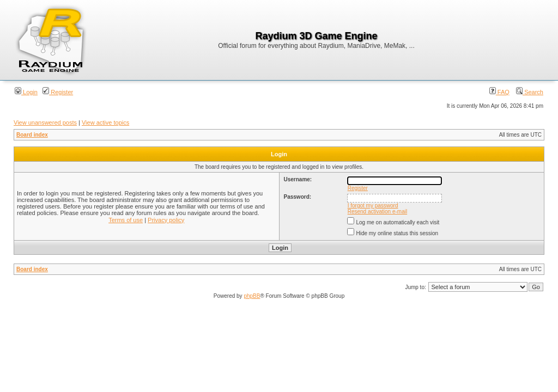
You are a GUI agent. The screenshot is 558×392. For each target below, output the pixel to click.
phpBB (252, 296)
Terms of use (126, 220)
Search (530, 92)
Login (26, 92)
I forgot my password (373, 206)
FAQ (499, 92)
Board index (32, 135)
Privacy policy (166, 220)
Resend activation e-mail (378, 212)
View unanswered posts (45, 122)
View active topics (105, 122)
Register (58, 92)
